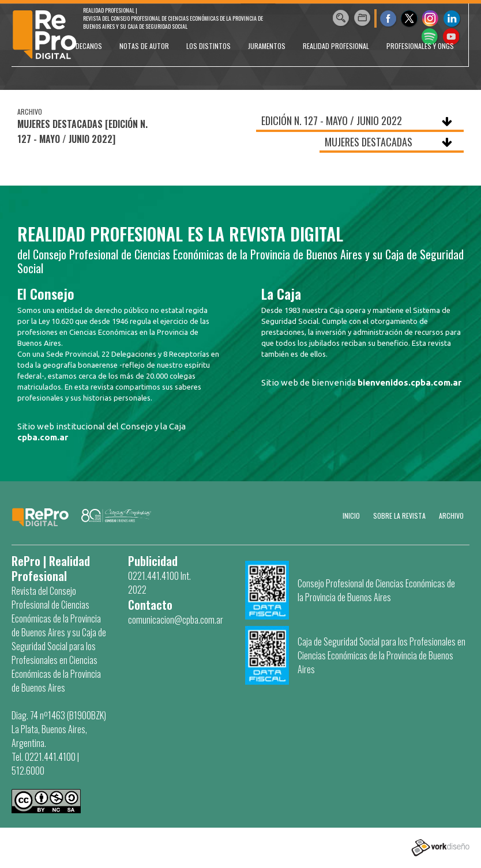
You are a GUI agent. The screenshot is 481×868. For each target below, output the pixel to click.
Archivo (451, 516)
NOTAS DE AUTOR (144, 46)
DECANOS (89, 46)
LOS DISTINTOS (208, 46)
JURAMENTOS (267, 46)
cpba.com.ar (43, 437)
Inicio (351, 516)
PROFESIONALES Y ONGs (420, 46)
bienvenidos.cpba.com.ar (409, 382)
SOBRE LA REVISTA (399, 516)
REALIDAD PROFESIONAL (336, 46)
